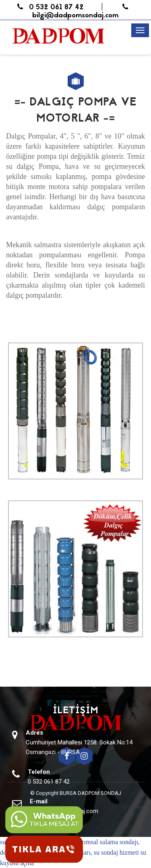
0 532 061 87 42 (51, 7)
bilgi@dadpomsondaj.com (83, 12)
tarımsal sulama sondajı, (109, 842)
